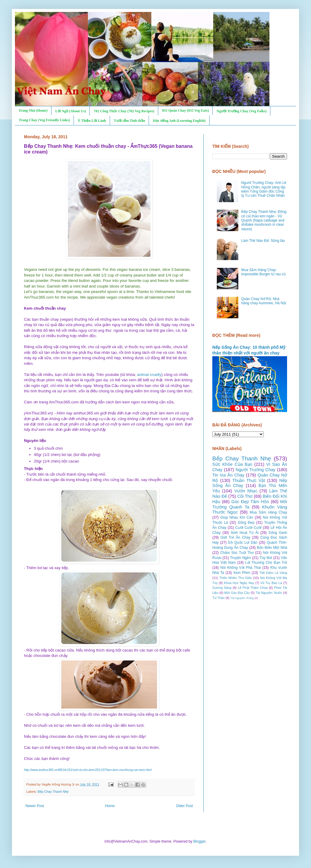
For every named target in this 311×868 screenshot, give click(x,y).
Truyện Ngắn (240, 558)
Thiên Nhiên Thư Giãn (235, 578)
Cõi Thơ (245, 496)
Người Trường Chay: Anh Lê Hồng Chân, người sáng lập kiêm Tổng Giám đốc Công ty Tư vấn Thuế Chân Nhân (264, 189)
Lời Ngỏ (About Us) (71, 111)
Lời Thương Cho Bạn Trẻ (266, 563)
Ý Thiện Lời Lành (92, 121)
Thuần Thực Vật (249, 480)
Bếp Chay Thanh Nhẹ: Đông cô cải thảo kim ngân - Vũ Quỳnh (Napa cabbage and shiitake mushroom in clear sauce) (264, 220)
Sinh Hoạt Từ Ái (244, 533)
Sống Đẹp (246, 523)
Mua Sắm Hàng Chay (268, 512)
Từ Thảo (218, 598)
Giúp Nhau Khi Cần (237, 517)
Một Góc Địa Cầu (237, 593)
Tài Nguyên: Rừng (242, 598)
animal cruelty (149, 375)
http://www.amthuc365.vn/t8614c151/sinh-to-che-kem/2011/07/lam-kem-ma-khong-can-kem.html (88, 770)
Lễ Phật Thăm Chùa (253, 588)
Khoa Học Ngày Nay (239, 583)
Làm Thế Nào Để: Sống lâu (263, 241)
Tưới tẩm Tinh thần (130, 121)
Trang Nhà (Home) (33, 110)
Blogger (200, 841)
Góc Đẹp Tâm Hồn (250, 502)
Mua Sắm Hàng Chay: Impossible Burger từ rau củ (263, 272)
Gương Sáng (222, 588)
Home (110, 806)
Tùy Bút (266, 558)
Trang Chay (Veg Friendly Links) (44, 120)
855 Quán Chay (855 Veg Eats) (185, 110)
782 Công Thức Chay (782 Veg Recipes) (124, 111)
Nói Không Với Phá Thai (241, 568)
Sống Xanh (278, 533)
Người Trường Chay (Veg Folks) (241, 111)
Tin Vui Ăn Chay (228, 475)
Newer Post (35, 806)
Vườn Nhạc (246, 491)
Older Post (184, 806)
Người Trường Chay (256, 470)
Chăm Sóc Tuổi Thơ (237, 553)
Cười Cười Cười (249, 528)
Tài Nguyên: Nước (269, 593)
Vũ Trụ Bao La (271, 583)
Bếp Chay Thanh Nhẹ (53, 792)
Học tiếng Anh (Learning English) (179, 121)
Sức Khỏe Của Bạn (232, 464)
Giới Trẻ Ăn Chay (235, 537)
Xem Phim (242, 573)
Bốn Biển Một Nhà (272, 548)
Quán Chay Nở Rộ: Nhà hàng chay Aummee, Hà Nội (264, 301)
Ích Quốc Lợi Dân (243, 543)
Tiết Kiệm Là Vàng (273, 573)
